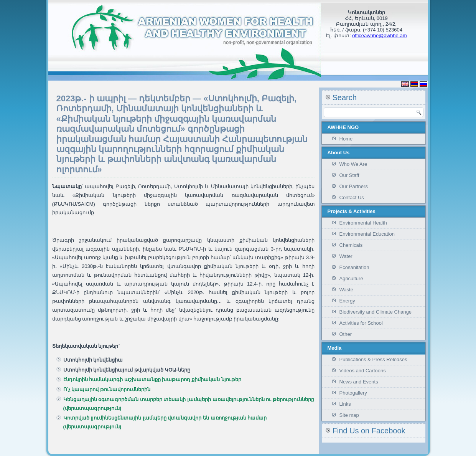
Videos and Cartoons (363, 371)
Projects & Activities (352, 211)
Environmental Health (363, 223)
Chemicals (351, 245)
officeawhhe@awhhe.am (379, 36)
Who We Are (353, 164)
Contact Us (352, 197)
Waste (346, 290)
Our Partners (354, 186)
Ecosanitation (354, 267)
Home (346, 139)
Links (345, 404)
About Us (339, 153)
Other (346, 334)
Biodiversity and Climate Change (376, 312)
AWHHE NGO (343, 127)
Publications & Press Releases (373, 359)
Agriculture (351, 278)
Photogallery (353, 393)
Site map (349, 415)
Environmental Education (367, 234)
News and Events (359, 382)
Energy (347, 301)
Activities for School (361, 323)
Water (346, 256)
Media (335, 348)
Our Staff (349, 175)
